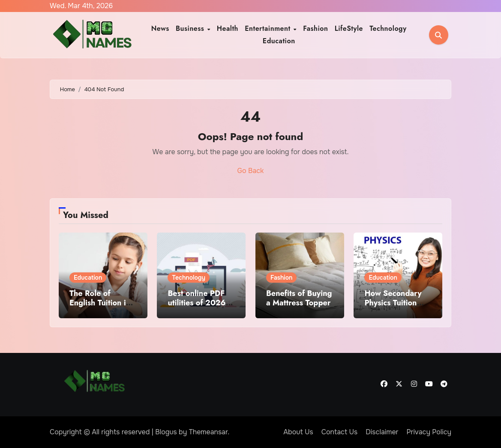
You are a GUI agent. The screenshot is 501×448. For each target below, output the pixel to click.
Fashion (315, 28)
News (160, 28)
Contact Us (340, 432)
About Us (298, 432)
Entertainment (269, 28)
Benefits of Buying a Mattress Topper (299, 298)
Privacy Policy (429, 432)
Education (279, 41)
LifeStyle (349, 28)
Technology (388, 28)
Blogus (166, 432)
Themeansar (208, 432)
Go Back (251, 171)
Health (228, 28)
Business (191, 28)
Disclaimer (382, 432)
